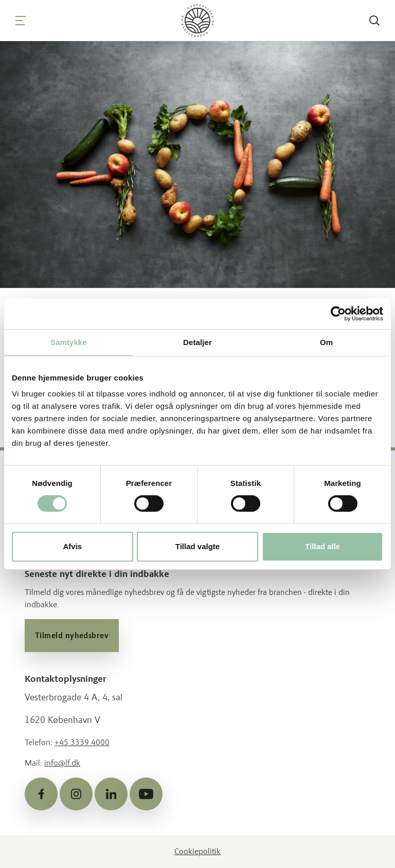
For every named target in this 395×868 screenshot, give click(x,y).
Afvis (72, 546)
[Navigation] (21, 21)
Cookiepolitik (197, 851)
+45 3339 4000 (82, 742)
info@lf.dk (62, 763)
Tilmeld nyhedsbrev (72, 636)
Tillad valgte (197, 546)
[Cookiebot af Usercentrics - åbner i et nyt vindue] (338, 314)
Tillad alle (322, 546)
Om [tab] (326, 342)
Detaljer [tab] (197, 342)
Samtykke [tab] (69, 342)
